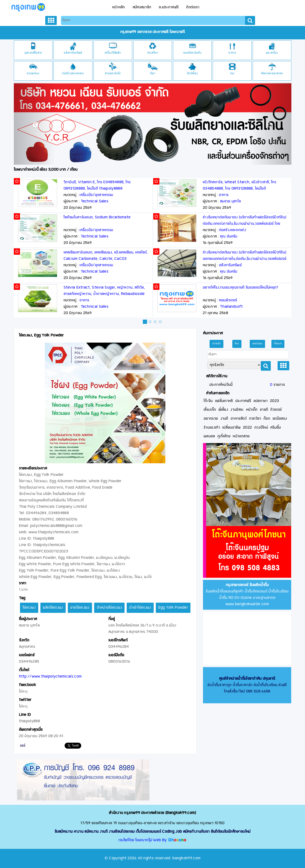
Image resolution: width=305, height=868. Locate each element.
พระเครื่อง (272, 53)
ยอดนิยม (257, 344)
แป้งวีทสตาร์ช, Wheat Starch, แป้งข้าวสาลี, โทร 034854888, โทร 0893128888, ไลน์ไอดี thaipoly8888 (239, 189)
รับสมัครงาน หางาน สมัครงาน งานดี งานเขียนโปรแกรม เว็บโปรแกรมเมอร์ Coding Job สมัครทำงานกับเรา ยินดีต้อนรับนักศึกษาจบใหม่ (153, 832)
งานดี (224, 419)
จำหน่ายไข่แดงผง (109, 608)
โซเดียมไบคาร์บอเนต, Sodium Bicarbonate (97, 217)
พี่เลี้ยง (223, 410)
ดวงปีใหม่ (261, 428)
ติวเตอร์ (276, 410)
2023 (274, 401)
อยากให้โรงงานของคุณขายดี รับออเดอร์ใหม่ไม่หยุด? (241, 288)
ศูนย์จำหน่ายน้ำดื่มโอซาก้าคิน (240, 679)
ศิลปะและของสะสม (272, 74)
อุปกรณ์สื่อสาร (33, 53)
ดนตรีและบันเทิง (192, 53)
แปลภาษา (261, 401)
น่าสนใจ (216, 344)
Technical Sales (95, 201)
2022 (247, 428)
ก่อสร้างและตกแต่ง (73, 74)
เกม (232, 74)
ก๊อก (267, 419)
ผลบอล (209, 436)
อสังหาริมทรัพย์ (73, 53)
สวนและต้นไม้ (113, 74)
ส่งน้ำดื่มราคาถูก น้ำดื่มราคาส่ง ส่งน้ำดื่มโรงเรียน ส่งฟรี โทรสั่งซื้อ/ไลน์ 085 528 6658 (247, 685)
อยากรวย (211, 419)
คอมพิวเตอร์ (228, 300)
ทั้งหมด (278, 344)
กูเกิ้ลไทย (224, 436)
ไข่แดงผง (29, 608)
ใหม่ (237, 344)
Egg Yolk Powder (173, 608)
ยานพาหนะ (33, 74)
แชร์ (23, 746)
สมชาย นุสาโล (230, 201)
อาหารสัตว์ (239, 419)
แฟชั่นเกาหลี (224, 401)
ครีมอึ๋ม (276, 428)
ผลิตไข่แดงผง (53, 608)
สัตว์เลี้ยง (192, 74)
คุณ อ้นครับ (229, 237)
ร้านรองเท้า (212, 428)
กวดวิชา (255, 419)
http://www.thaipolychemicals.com (50, 677)
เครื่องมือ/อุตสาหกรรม (96, 195)
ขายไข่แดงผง (80, 608)
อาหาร (232, 53)
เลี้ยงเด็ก (210, 410)
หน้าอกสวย (241, 436)
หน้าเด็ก (252, 410)
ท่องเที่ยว (153, 53)
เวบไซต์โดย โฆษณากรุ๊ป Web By (143, 840)
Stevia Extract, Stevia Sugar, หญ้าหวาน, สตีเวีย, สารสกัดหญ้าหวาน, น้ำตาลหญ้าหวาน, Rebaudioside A (104, 294)
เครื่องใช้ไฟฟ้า (113, 53)
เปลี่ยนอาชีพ (231, 428)
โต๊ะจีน (208, 401)
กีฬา (153, 74)
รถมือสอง (280, 419)
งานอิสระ (237, 410)
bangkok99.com (186, 858)
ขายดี (264, 410)
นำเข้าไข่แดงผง (140, 608)
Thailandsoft (231, 307)
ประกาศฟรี (243, 401)
